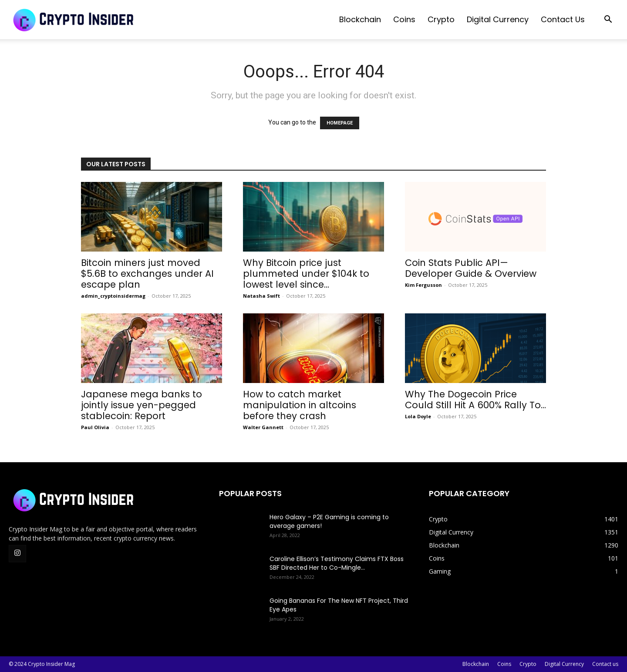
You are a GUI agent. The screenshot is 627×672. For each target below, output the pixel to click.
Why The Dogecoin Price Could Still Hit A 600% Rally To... (475, 400)
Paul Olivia (95, 427)
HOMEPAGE (340, 123)
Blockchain (360, 19)
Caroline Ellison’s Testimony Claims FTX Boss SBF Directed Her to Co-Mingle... (337, 563)
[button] (608, 20)
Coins (404, 19)
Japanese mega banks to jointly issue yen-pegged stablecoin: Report (142, 405)
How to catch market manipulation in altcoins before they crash (300, 405)
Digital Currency (498, 19)
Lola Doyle (418, 416)
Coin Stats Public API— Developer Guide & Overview (471, 268)
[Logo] (74, 20)
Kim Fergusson (423, 285)
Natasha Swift (261, 296)
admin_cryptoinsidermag (113, 296)
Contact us (563, 19)
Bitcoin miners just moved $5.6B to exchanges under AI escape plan (147, 274)
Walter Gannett (263, 427)
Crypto (441, 19)
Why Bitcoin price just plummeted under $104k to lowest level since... (306, 274)
